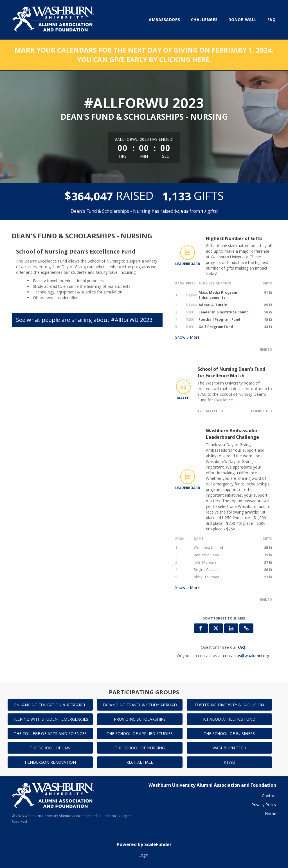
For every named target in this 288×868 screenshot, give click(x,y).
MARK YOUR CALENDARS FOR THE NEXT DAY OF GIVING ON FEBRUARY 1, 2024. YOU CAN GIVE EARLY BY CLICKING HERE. (144, 55)
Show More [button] (187, 337)
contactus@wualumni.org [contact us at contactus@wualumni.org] (246, 656)
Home (271, 814)
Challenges (204, 20)
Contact (269, 796)
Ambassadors (165, 20)
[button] (246, 628)
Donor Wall (243, 20)
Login (143, 855)
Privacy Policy (264, 805)
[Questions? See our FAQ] (241, 647)
